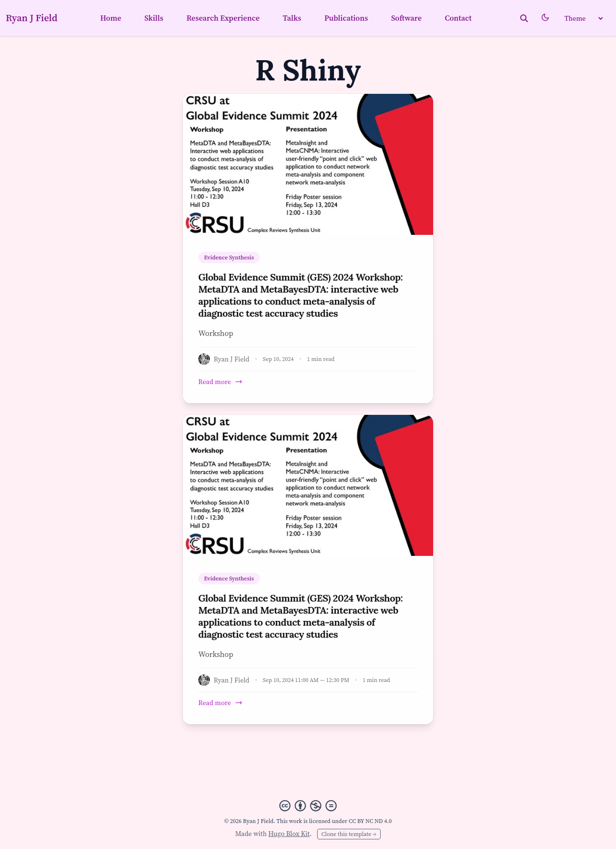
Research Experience (223, 18)
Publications (346, 18)
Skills (154, 18)
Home (111, 18)
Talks (292, 18)
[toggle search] (524, 18)
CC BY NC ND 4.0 (370, 821)
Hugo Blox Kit (289, 834)
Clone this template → (349, 834)
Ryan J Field (32, 18)
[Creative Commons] (308, 806)
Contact (458, 18)
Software (407, 18)
